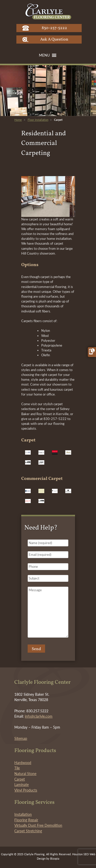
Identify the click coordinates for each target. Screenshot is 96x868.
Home (18, 120)
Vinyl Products (26, 790)
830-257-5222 (54, 28)
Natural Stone (25, 774)
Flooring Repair (26, 820)
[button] (44, 55)
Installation (23, 814)
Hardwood (23, 763)
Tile (17, 768)
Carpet (20, 779)
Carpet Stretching (28, 831)
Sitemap (21, 738)
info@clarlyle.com (39, 716)
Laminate (22, 785)
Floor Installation (38, 120)
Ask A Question (54, 40)
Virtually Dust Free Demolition (38, 825)
